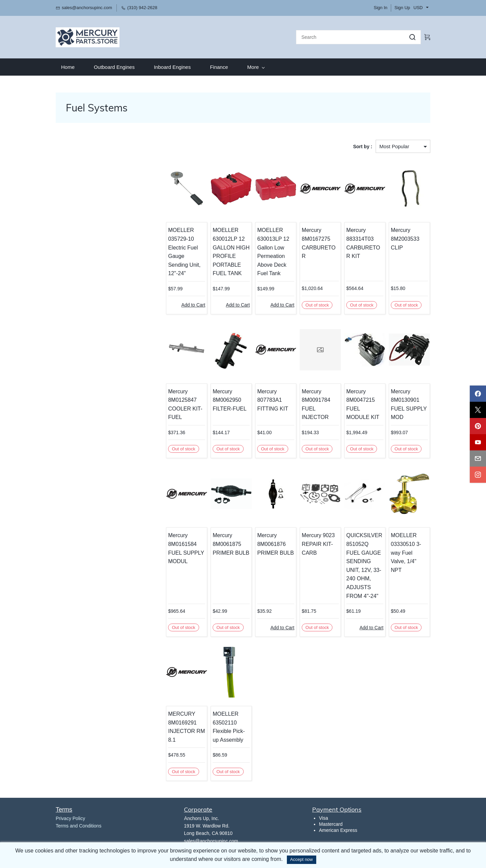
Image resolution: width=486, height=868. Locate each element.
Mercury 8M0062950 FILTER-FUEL (222, 399)
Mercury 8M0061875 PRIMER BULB (223, 543)
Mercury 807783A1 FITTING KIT (267, 399)
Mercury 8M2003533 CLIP (404, 238)
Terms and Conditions (78, 825)
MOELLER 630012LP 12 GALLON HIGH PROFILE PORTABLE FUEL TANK (224, 251)
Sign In (380, 8)
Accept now (302, 859)
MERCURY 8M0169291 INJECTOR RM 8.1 (178, 726)
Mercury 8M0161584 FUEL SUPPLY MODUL (177, 547)
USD (418, 8)
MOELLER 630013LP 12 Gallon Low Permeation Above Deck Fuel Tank (267, 251)
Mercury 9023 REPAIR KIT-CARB (314, 543)
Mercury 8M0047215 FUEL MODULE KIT (362, 403)
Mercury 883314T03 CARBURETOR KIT (362, 242)
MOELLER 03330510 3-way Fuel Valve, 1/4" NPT (408, 547)
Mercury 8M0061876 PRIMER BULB (270, 543)
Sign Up (402, 8)
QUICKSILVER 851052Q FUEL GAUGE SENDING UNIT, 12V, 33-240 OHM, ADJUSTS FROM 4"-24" (362, 564)
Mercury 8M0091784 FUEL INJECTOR (312, 403)
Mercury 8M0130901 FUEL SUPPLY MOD (407, 403)
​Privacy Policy (70, 817)
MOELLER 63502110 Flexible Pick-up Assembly (224, 726)
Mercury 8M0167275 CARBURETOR (316, 238)
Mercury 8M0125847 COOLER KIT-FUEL (176, 403)
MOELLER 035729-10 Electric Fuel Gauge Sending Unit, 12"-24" (178, 246)
